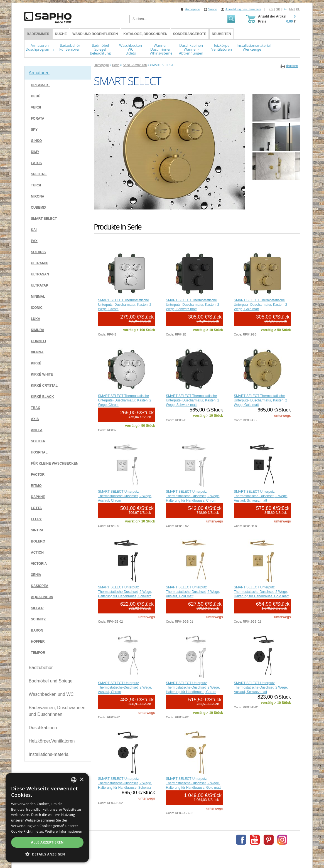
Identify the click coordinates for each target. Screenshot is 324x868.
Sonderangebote (190, 34)
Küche (61, 34)
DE (285, 9)
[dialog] (47, 818)
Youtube (255, 840)
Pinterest (269, 840)
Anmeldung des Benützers (243, 9)
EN (291, 9)
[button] (47, 854)
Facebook (241, 840)
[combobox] (74, 780)
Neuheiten (221, 34)
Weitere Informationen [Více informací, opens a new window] (64, 831)
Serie (116, 65)
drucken (292, 66)
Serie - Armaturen (135, 65)
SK (278, 9)
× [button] (81, 780)
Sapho (213, 9)
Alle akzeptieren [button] (47, 842)
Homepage (192, 9)
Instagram (282, 840)
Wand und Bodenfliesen (95, 34)
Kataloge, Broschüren (145, 34)
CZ (272, 9)
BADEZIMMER (38, 34)
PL (298, 9)
